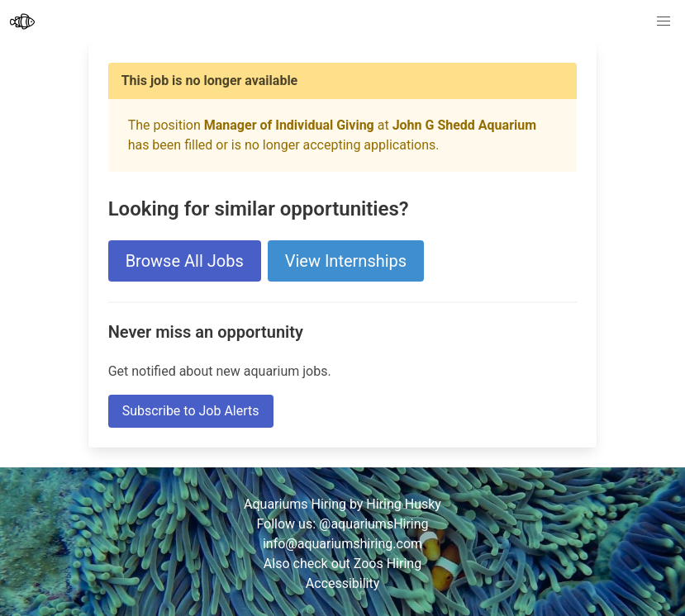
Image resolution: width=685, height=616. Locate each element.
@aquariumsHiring (374, 524)
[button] (664, 21)
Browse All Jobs (185, 261)
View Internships (346, 261)
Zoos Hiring (388, 564)
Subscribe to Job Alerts (191, 411)
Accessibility (343, 583)
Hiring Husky (404, 504)
